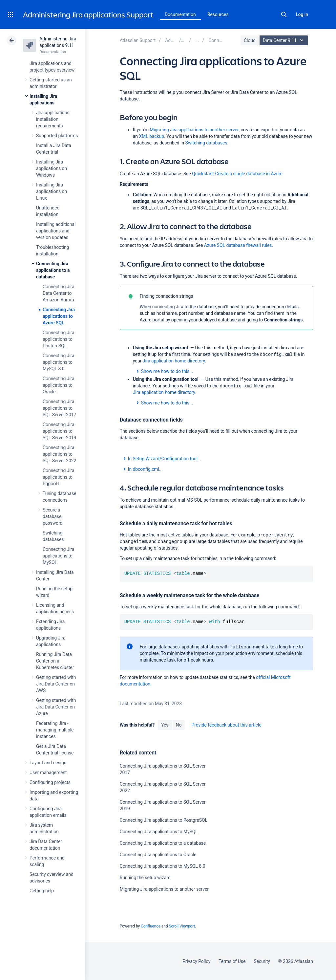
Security (262, 961)
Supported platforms (57, 136)
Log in (302, 14)
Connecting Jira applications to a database (53, 270)
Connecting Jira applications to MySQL (59, 556)
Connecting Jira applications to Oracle (59, 385)
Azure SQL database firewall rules (238, 245)
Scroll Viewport (182, 926)
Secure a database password (52, 516)
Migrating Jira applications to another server (194, 130)
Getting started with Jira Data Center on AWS (56, 684)
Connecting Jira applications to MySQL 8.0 (59, 362)
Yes (165, 725)
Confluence (151, 926)
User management (48, 773)
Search (284, 14)
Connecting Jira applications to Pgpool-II (59, 477)
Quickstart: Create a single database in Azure (237, 174)
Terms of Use (232, 961)
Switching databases (206, 143)
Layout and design (48, 763)
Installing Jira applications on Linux (52, 191)
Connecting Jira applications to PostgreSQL (59, 339)
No (179, 725)
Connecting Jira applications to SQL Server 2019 (59, 431)
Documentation (180, 14)
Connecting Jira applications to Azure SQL (59, 316)
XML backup (151, 136)
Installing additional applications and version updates (56, 231)
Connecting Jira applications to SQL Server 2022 (59, 454)
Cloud (250, 40)
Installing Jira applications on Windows (52, 168)
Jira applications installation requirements (53, 119)
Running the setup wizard (145, 878)
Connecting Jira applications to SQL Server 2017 (59, 408)
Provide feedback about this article (226, 725)
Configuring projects (50, 782)
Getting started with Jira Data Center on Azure (56, 707)
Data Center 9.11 (285, 40)
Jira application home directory (174, 361)
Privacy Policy (196, 961)
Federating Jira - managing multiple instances (55, 730)
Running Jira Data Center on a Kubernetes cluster (55, 661)
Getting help (42, 891)
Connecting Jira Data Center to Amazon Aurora (59, 293)
